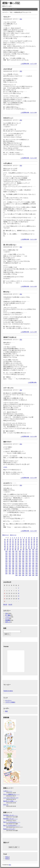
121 (30, 553)
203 (36, 567)
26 (37, 539)
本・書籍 (8, 615)
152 (33, 558)
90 (34, 548)
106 (13, 551)
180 (27, 563)
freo (10, 865)
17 (13, 539)
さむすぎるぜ (8, 69)
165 (10, 562)
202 (33, 567)
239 (23, 573)
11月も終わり (8, 163)
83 (16, 548)
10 (29, 538)
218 (20, 570)
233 (36, 572)
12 (34, 538)
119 (23, 553)
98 (21, 550)
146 (13, 558)
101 (30, 550)
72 (21, 546)
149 (23, 558)
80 (8, 548)
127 (16, 555)
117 (16, 553)
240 (27, 573)
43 (13, 543)
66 (5, 546)
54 (8, 544)
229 (23, 572)
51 (34, 543)
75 (29, 546)
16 (10, 539)
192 (33, 565)
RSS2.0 (7, 859)
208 (20, 568)
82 (13, 548)
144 (6, 558)
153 (36, 558)
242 (33, 573)
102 (33, 550)
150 (27, 558)
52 (37, 543)
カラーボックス (8, 388)
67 (8, 546)
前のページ (6, 535)
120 (27, 553)
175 (10, 563)
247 (27, 575)
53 (5, 544)
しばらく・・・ (8, 791)
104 (6, 551)
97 (18, 550)
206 (13, 568)
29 (10, 541)
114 (6, 553)
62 (29, 544)
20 (21, 539)
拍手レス (8, 622)
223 (36, 570)
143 (36, 556)
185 (10, 565)
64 (34, 544)
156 (13, 560)
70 (16, 546)
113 (36, 551)
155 (10, 560)
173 (36, 562)
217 (16, 570)
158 (20, 560)
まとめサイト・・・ (10, 483)
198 (20, 567)
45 (18, 543)
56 (13, 544)
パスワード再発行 (10, 702)
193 (36, 565)
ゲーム (7, 619)
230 (27, 572)
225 (10, 572)
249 (33, 575)
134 (6, 556)
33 (21, 541)
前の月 (5, 604)
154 (6, 560)
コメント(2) (33, 64)
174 (6, 563)
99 (24, 550)
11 (32, 538)
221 (30, 570)
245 (20, 575)
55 (10, 544)
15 (8, 539)
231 (30, 572)
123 (36, 553)
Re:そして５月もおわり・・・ (12, 822)
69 (13, 546)
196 (13, 567)
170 (27, 562)
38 (34, 541)
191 (30, 565)
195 (10, 567)
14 (5, 539)
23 (29, 539)
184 (6, 565)
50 (32, 543)
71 (18, 546)
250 (36, 575)
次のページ (13, 535)
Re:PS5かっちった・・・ (10, 815)
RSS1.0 (7, 857)
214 (6, 570)
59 (21, 544)
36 (29, 541)
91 (37, 548)
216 (13, 570)
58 (18, 544)
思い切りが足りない (10, 245)
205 (10, 568)
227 (16, 572)
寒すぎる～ (7, 292)
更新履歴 (8, 620)
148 (20, 558)
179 (23, 563)
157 (16, 560)
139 (23, 556)
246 (23, 575)
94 (10, 550)
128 (20, 555)
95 (13, 550)
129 (23, 555)
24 (32, 539)
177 (16, 563)
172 (33, 562)
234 (6, 573)
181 (30, 563)
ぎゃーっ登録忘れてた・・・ (11, 794)
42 (10, 543)
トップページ (7, 9)
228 (20, 572)
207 (16, 568)
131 (30, 555)
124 (6, 555)
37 (32, 541)
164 (6, 562)
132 (33, 555)
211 (30, 568)
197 (16, 567)
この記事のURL (25, 64)
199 (23, 567)
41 (8, 543)
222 (33, 570)
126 (13, 555)
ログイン (15, 9)
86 (24, 548)
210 (27, 568)
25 (34, 539)
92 (5, 550)
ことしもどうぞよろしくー (11, 798)
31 (16, 541)
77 (34, 546)
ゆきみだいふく (8, 118)
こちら (5, 467)
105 (10, 551)
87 (26, 548)
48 (26, 543)
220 (27, 570)
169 (23, 562)
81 (10, 548)
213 (36, 568)
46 (21, 543)
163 (36, 560)
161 (30, 560)
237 (16, 573)
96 (15, 550)
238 (20, 573)
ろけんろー (7, 17)
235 (10, 573)
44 (16, 543)
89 (32, 548)
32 (18, 541)
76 (32, 546)
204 (6, 568)
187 (16, 565)
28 (8, 541)
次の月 (10, 604)
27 (5, 541)
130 (27, 555)
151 (30, 558)
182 (33, 563)
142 (33, 556)
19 (18, 539)
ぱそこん (6, 805)
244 (16, 575)
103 (36, 550)
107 (16, 551)
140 (27, 556)
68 (10, 546)
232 (33, 572)
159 (23, 560)
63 (32, 544)
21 (24, 539)
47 (24, 543)
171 (30, 562)
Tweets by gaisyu (8, 691)
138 (20, 556)
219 (23, 570)
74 (26, 546)
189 (23, 565)
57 (16, 544)
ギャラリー (8, 701)
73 (24, 546)
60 (24, 544)
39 (37, 541)
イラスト (8, 617)
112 (33, 551)
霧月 (7, 711)
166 (13, 562)
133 (36, 555)
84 (18, 548)
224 (6, 572)
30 (13, 541)
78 (37, 546)
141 (30, 556)
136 (13, 556)
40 (5, 543)
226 (13, 572)
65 (37, 544)
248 (30, 575)
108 (20, 551)
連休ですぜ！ (8, 442)
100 (27, 550)
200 (27, 567)
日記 (21, 19)
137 (16, 556)
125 (10, 555)
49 (29, 543)
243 (36, 573)
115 (10, 553)
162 (33, 560)
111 (30, 551)
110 (27, 551)
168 (20, 562)
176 (13, 563)
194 (6, 567)
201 (30, 567)
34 (24, 541)
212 (33, 568)
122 (33, 553)
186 (13, 565)
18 (16, 539)
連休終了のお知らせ (10, 337)
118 (20, 553)
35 (26, 541)
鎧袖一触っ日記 (11, 3)
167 (16, 562)
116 (13, 553)
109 (23, 551)
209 (23, 568)
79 (5, 548)
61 (26, 544)
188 (20, 565)
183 (36, 563)
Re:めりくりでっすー (9, 829)
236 (13, 573)
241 (30, 573)
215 (10, 570)
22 (26, 539)
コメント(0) (33, 112)
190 (27, 565)
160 (27, 560)
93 (7, 550)
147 (16, 558)
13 (37, 538)
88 (29, 548)
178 (20, 563)
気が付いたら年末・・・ (10, 801)
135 (10, 556)
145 (10, 558)
